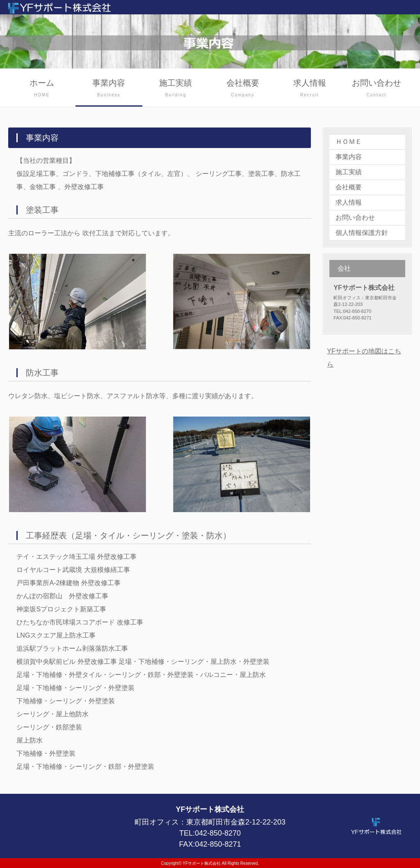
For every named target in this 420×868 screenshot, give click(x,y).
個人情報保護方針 (362, 233)
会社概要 (243, 89)
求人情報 (309, 89)
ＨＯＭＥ (349, 142)
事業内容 (109, 89)
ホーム (42, 89)
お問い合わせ (376, 89)
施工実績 (176, 89)
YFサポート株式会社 (202, 863)
